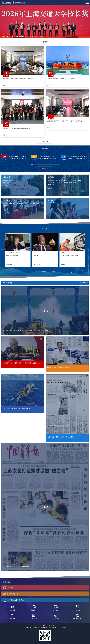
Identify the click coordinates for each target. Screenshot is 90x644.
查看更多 (44, 141)
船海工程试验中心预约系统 (14, 600)
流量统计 (64, 628)
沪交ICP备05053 (56, 628)
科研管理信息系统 (11, 594)
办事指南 (39, 625)
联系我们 (51, 625)
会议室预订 (9, 588)
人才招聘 (45, 625)
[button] (32, 164)
